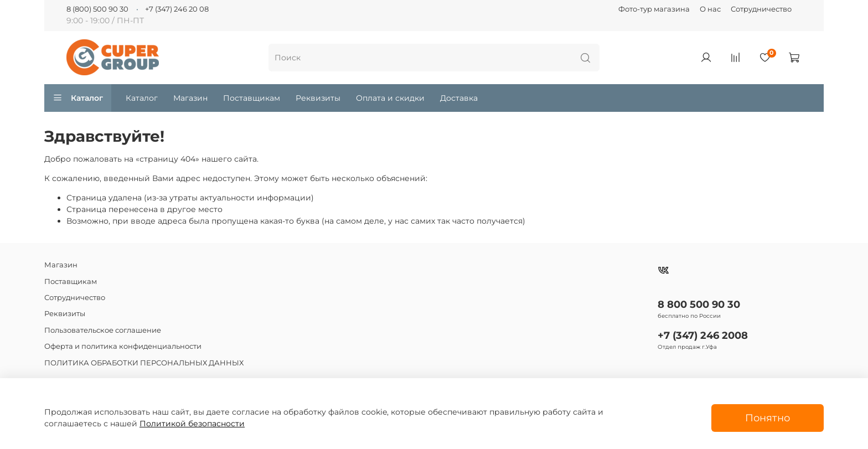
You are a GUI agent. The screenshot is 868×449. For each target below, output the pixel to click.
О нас (710, 9)
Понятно (768, 418)
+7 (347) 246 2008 (703, 335)
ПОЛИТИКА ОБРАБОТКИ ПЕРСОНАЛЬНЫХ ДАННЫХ (144, 363)
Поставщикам (252, 98)
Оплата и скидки (390, 98)
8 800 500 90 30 (699, 304)
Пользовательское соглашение (103, 330)
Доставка (459, 98)
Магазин (190, 98)
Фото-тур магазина (654, 9)
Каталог (78, 98)
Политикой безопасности (192, 424)
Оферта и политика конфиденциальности (123, 346)
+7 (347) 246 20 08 (177, 9)
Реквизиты (318, 98)
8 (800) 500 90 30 (97, 9)
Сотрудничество (761, 9)
